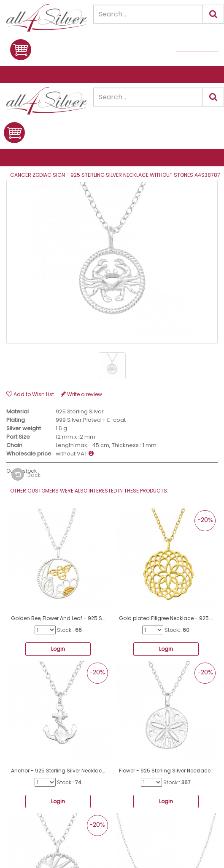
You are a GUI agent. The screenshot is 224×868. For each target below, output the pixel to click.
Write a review (81, 394)
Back (26, 474)
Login (58, 649)
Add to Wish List (30, 394)
